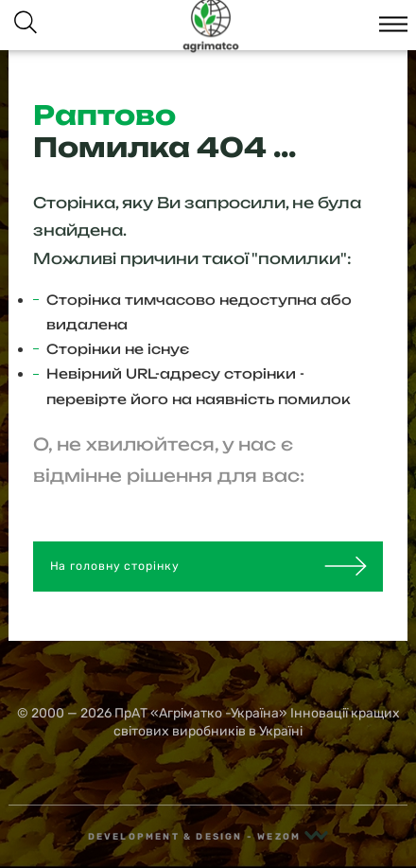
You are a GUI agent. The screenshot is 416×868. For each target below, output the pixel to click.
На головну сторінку (208, 566)
